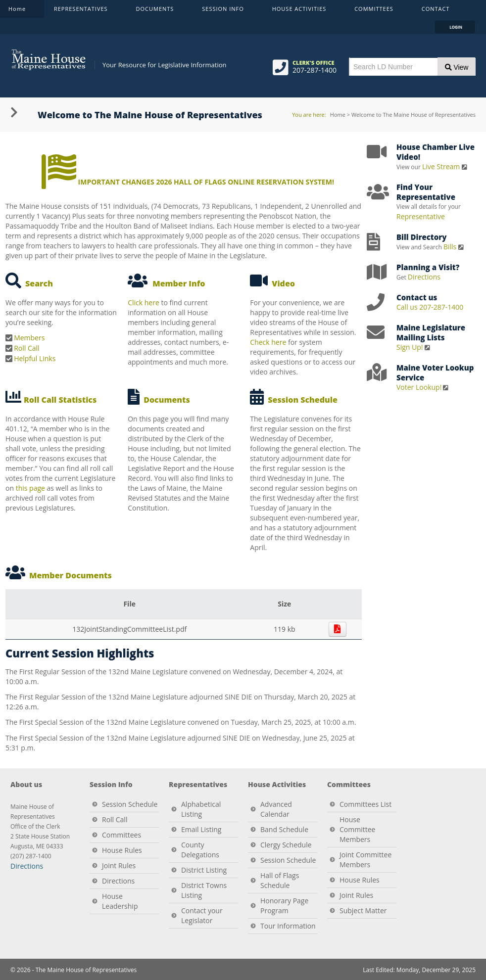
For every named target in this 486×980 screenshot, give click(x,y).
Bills (451, 247)
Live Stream (442, 166)
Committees (121, 835)
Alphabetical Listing (201, 809)
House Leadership (120, 901)
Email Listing (201, 829)
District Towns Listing (204, 890)
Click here (144, 303)
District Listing (204, 870)
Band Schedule (284, 829)
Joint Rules (119, 865)
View (457, 67)
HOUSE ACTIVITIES (300, 11)
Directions (424, 277)
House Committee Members (357, 829)
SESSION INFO (224, 11)
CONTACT (437, 11)
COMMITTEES (375, 11)
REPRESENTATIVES (82, 11)
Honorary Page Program (284, 906)
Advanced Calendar (276, 809)
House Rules (122, 850)
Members (29, 338)
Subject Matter (363, 910)
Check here (268, 342)
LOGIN (459, 27)
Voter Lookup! (419, 387)
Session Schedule (130, 804)
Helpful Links (35, 358)
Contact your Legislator (202, 915)
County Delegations (200, 850)
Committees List (365, 804)
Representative (421, 216)
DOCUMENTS (156, 11)
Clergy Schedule (286, 845)
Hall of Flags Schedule (280, 880)
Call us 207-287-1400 (430, 307)
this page (30, 488)
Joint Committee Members (365, 860)
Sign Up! (410, 347)
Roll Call (26, 348)
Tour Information (288, 926)
